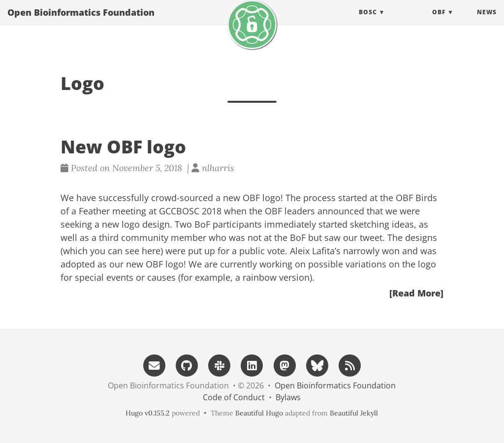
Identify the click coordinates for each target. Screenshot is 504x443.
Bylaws (288, 397)
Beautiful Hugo (259, 413)
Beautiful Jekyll (354, 413)
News (487, 22)
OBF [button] (439, 22)
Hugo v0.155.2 (148, 413)
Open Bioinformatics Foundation (81, 22)
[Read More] (416, 293)
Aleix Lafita (312, 251)
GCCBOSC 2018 (190, 211)
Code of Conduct (234, 397)
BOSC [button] (368, 22)
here (151, 251)
